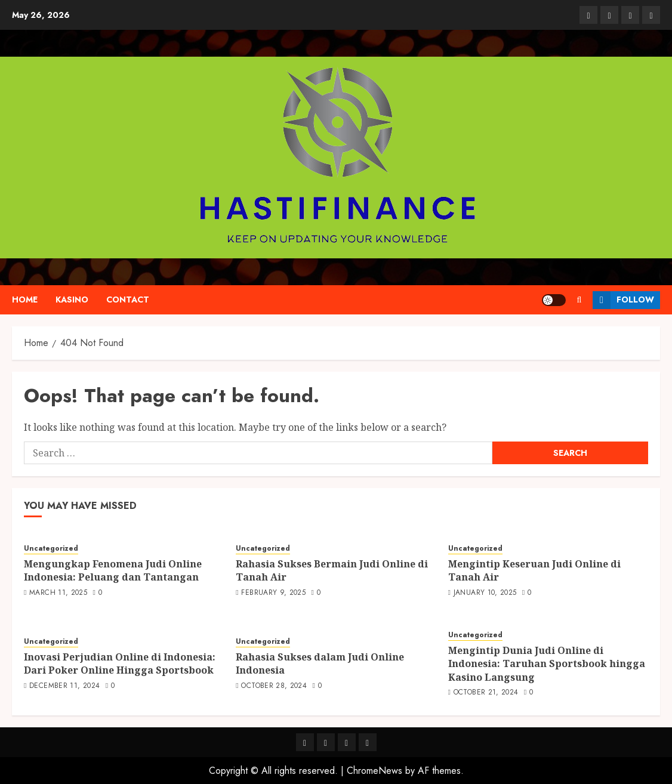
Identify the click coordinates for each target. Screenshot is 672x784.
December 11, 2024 (64, 686)
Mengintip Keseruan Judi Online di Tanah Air (534, 570)
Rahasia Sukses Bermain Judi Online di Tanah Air (332, 570)
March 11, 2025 (58, 593)
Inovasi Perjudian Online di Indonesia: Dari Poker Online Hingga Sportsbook (120, 663)
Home (25, 300)
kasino (72, 300)
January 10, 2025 (485, 593)
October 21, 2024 (486, 693)
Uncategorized (51, 549)
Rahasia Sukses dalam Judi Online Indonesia (320, 663)
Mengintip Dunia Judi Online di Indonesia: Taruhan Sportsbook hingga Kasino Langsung (547, 664)
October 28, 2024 (274, 686)
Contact (128, 300)
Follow (623, 300)
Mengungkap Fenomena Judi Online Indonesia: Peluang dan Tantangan (113, 570)
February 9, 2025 (273, 593)
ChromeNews (374, 771)
